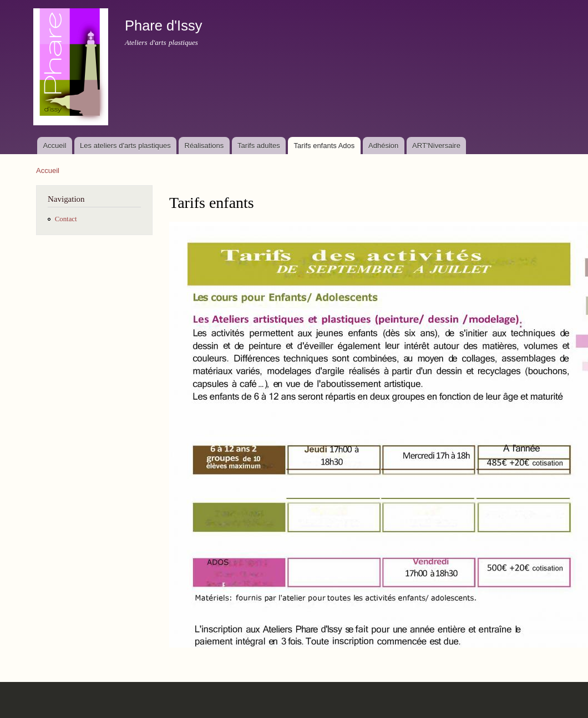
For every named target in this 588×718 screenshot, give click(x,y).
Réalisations (204, 146)
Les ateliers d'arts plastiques (125, 146)
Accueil (54, 146)
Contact (66, 219)
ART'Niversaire (436, 146)
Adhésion (383, 146)
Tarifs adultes (259, 146)
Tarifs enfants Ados (324, 146)
